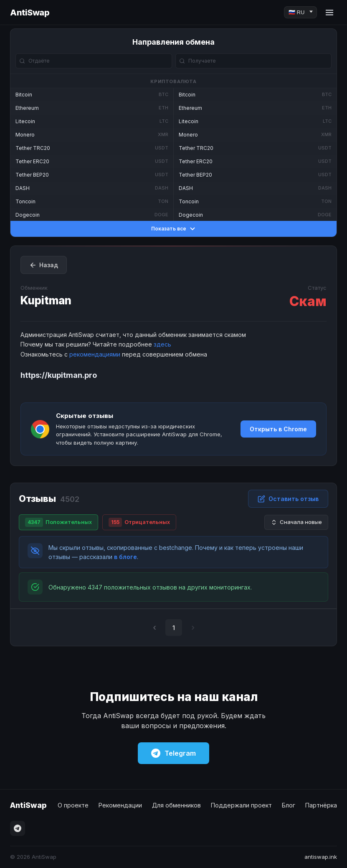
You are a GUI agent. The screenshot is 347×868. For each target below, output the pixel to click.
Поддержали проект (241, 805)
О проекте (73, 805)
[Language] (300, 12)
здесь (162, 344)
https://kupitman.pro (59, 375)
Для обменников (176, 805)
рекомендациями (95, 354)
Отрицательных (139, 522)
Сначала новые (296, 522)
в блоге (125, 557)
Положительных (58, 522)
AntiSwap (30, 13)
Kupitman (46, 300)
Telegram (173, 753)
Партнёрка (321, 805)
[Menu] (329, 13)
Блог (289, 805)
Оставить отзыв (288, 499)
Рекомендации (120, 805)
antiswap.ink (321, 857)
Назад (44, 265)
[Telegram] (18, 828)
